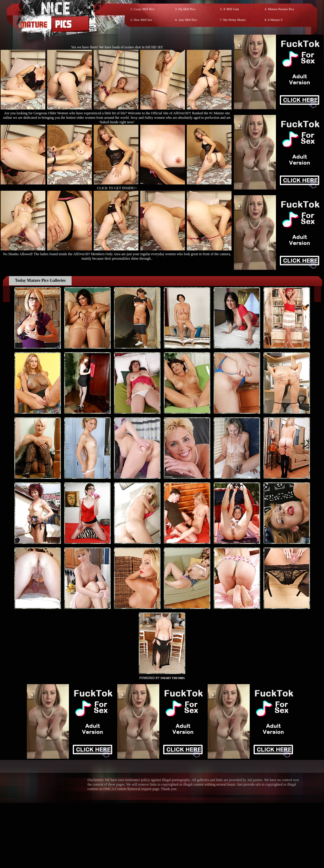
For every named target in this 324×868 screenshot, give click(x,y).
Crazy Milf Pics (144, 9)
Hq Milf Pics (187, 9)
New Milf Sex (143, 20)
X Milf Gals (231, 9)
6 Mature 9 (275, 20)
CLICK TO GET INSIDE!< (117, 188)
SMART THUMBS (173, 678)
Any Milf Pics (188, 20)
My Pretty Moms (234, 20)
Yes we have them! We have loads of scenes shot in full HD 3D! (117, 47)
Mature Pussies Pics (281, 9)
